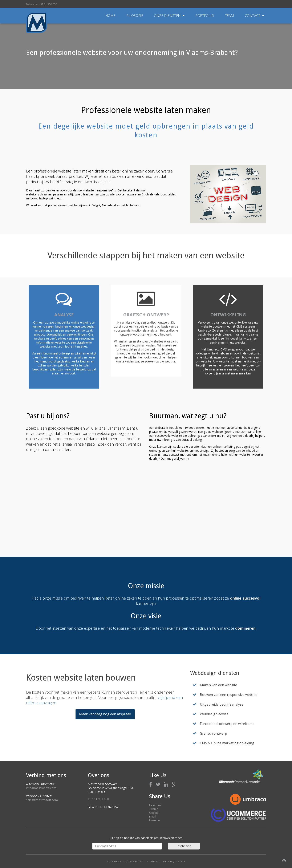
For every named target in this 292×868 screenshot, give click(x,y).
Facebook (155, 805)
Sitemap (153, 861)
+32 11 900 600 (48, 4)
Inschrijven (184, 846)
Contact (254, 16)
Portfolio (205, 16)
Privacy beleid (174, 861)
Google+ (155, 813)
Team (230, 16)
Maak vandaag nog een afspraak (105, 714)
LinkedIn (155, 820)
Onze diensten (170, 16)
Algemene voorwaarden (125, 861)
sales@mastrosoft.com (42, 800)
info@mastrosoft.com (41, 788)
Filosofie (135, 16)
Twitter (153, 809)
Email (152, 816)
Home (110, 16)
